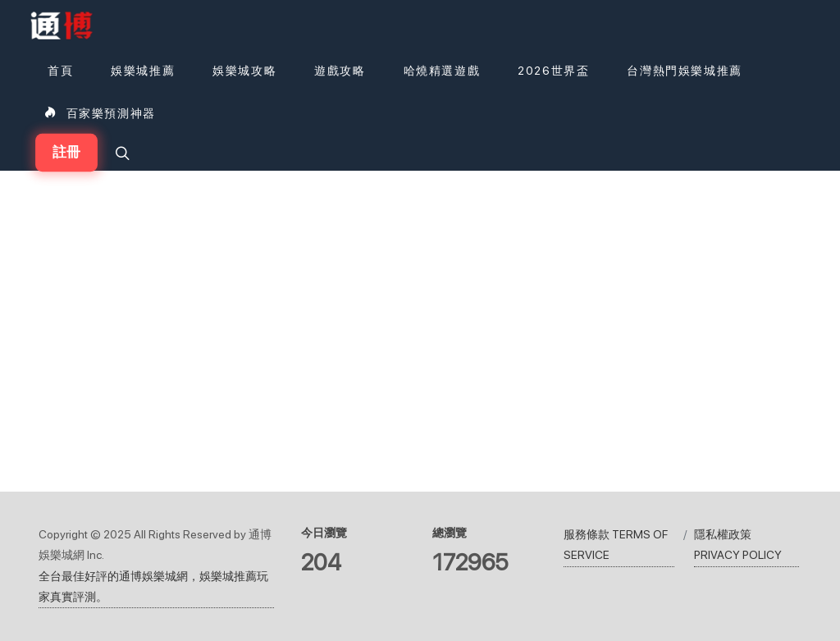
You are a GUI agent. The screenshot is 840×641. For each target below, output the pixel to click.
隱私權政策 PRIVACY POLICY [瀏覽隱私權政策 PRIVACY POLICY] (738, 545)
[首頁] (58, 71)
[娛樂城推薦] (143, 71)
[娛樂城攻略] (244, 71)
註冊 (66, 152)
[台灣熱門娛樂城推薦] (684, 71)
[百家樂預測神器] (100, 113)
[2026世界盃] (553, 71)
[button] (121, 153)
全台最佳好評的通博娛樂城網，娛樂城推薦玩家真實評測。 (153, 586)
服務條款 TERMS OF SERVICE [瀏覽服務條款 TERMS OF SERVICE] (616, 545)
